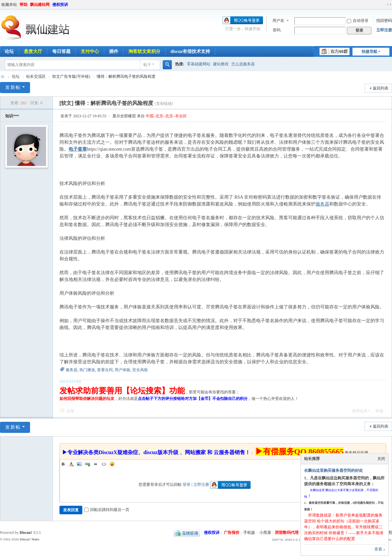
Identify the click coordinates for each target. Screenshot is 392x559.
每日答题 (61, 51)
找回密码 (384, 21)
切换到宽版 (389, 5)
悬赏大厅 (33, 51)
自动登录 (358, 21)
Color (71, 464)
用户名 (278, 21)
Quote (96, 464)
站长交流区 (36, 76)
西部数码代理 (287, 533)
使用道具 (360, 411)
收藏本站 (9, 5)
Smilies (112, 464)
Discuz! (26, 533)
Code (104, 464)
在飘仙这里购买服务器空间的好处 (334, 470)
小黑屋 (265, 533)
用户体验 (122, 370)
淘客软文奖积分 (144, 51)
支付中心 (90, 51)
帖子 (147, 65)
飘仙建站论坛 (3, 77)
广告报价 (232, 533)
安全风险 (140, 370)
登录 (187, 485)
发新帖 (13, 87)
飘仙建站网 (40, 5)
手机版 (249, 533)
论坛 (16, 76)
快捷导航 (369, 52)
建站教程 (221, 64)
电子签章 (78, 149)
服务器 (322, 204)
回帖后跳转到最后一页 (107, 510)
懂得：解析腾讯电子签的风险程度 (126, 76)
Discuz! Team (29, 539)
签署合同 (105, 370)
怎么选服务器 (243, 64)
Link (88, 464)
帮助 (24, 5)
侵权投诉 (60, 5)
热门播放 (87, 370)
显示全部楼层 (124, 116)
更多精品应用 (356, 453)
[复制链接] (164, 104)
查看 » (380, 549)
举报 (379, 411)
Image (79, 464)
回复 (71, 411)
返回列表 (381, 88)
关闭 (381, 459)
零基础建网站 (199, 64)
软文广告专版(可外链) (71, 76)
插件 (114, 51)
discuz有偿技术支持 (190, 51)
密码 (277, 30)
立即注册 (384, 30)
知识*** (12, 116)
